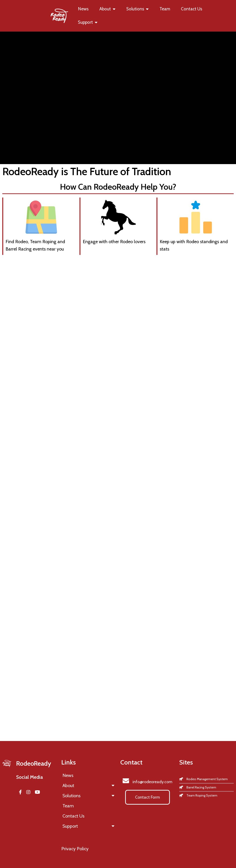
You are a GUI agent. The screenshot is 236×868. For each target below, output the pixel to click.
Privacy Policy (75, 849)
